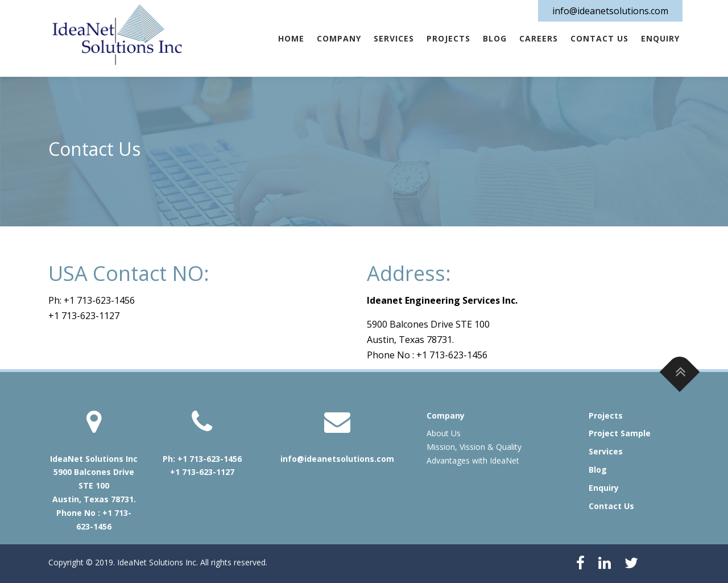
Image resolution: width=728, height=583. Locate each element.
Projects (448, 38)
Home (291, 38)
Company (339, 38)
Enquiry (660, 38)
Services (394, 38)
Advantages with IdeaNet (473, 460)
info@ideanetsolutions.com (610, 11)
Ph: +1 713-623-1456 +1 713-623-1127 (202, 466)
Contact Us (599, 38)
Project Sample (620, 433)
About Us (444, 433)
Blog (495, 38)
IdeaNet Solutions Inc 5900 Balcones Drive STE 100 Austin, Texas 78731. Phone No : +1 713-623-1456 (94, 493)
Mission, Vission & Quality (474, 447)
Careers (539, 38)
